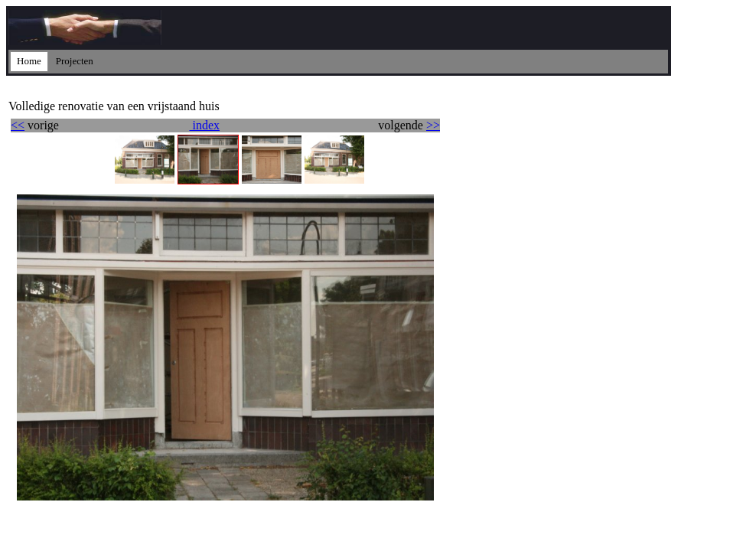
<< (18, 125)
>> (433, 125)
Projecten (75, 61)
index (204, 125)
